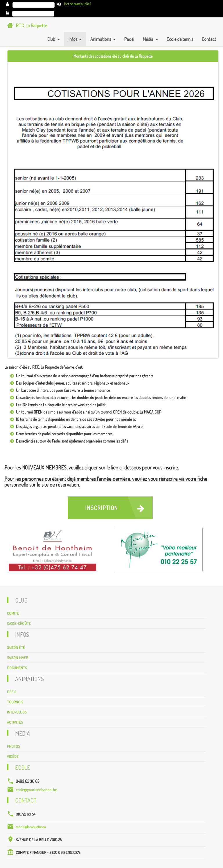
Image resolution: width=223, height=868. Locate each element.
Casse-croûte (19, 623)
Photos (13, 746)
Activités (15, 722)
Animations (101, 39)
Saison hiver (18, 658)
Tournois (15, 702)
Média (149, 39)
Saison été (16, 647)
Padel (129, 39)
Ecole (23, 767)
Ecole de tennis (180, 39)
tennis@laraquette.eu (31, 827)
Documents (17, 668)
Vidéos (13, 756)
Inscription (117, 508)
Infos (73, 39)
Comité (13, 613)
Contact (209, 39)
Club (52, 39)
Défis (11, 692)
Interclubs (17, 712)
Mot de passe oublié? (78, 4)
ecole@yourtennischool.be (36, 790)
